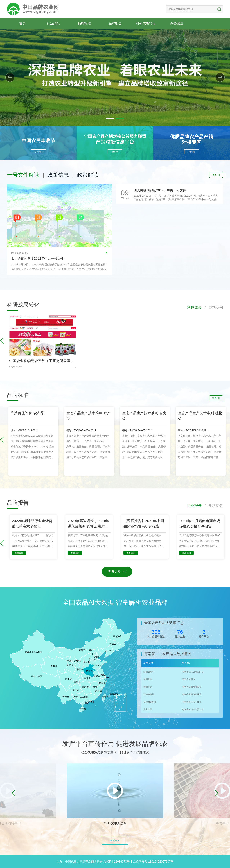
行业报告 (194, 506)
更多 (216, 175)
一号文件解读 (23, 175)
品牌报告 (115, 23)
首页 (22, 23)
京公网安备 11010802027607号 (153, 862)
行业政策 (53, 23)
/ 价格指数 (212, 506)
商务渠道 (177, 23)
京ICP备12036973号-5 (118, 862)
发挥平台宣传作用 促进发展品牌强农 (115, 744)
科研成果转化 (146, 23)
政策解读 (88, 175)
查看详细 (19, 553)
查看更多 (117, 572)
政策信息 (58, 175)
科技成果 (194, 307)
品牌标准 (84, 23)
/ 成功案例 (212, 307)
